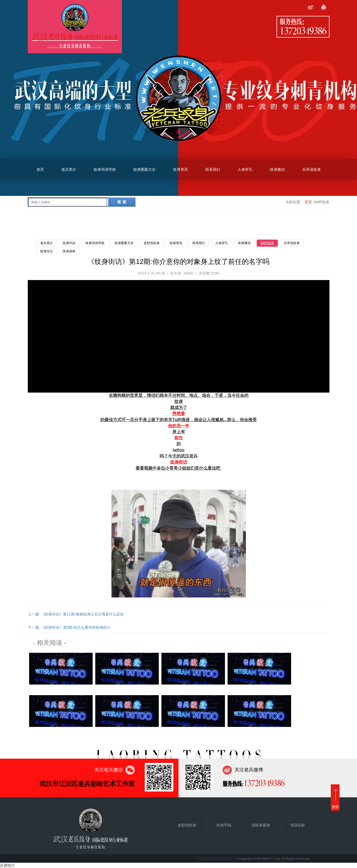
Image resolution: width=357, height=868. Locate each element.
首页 (40, 169)
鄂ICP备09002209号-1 (217, 858)
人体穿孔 (245, 169)
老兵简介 (69, 169)
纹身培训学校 (105, 169)
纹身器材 (69, 251)
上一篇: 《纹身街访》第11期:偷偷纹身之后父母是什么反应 (76, 614)
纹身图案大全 (144, 169)
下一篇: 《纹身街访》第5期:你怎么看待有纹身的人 (69, 627)
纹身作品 (69, 243)
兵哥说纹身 (311, 169)
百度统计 (7, 865)
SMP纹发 (267, 243)
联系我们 (213, 169)
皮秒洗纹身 (152, 243)
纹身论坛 (47, 251)
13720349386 (303, 30)
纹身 (179, 401)
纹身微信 (277, 169)
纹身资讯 (180, 169)
